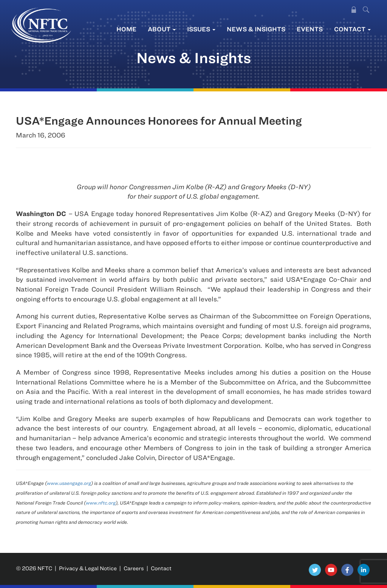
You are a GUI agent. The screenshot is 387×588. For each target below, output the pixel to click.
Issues (201, 29)
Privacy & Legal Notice (88, 568)
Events (310, 29)
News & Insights (256, 29)
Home (126, 29)
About (162, 29)
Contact (352, 29)
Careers (134, 568)
